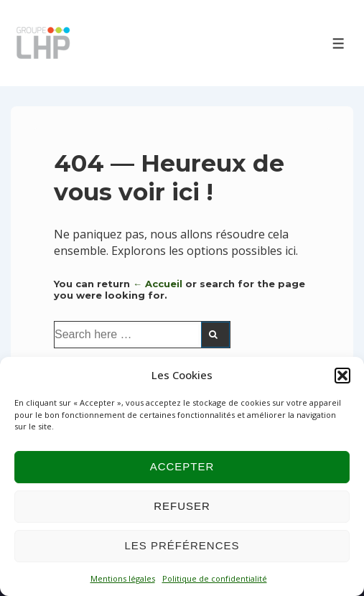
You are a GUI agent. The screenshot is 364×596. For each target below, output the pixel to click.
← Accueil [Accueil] (158, 284)
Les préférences (182, 545)
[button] (342, 376)
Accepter (182, 466)
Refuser (182, 506)
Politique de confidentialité (215, 578)
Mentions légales (123, 578)
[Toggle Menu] (339, 43)
